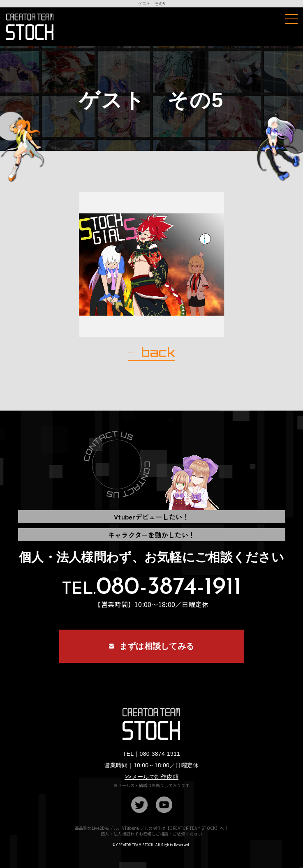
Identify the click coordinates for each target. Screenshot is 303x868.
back (158, 353)
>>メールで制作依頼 (151, 777)
